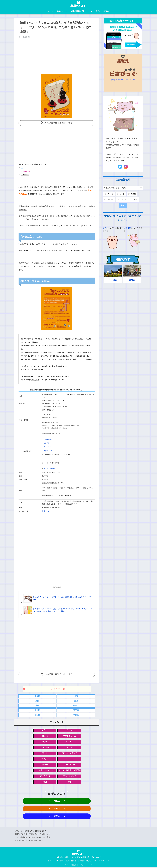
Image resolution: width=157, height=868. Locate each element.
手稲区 (76, 715)
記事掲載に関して (84, 862)
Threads (25, 175)
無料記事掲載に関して (79, 11)
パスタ (45, 782)
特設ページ (46, 511)
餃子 (70, 782)
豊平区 (76, 710)
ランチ (45, 753)
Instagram (26, 171)
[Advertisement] (57, 57)
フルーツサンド (70, 777)
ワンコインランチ (70, 753)
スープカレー (70, 765)
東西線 (57, 809)
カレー (45, 765)
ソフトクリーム (70, 736)
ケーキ (70, 730)
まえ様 (106, 228)
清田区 (37, 715)
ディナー (45, 759)
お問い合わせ (62, 11)
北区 (76, 696)
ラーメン (70, 759)
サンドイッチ (45, 777)
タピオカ (45, 736)
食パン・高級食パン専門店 (70, 771)
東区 (37, 701)
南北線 (57, 801)
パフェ (45, 742)
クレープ (70, 742)
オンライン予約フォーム (52, 468)
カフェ (70, 748)
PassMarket (48, 439)
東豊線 (57, 817)
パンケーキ (45, 748)
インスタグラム (102, 11)
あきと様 (127, 228)
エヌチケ (47, 443)
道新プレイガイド (50, 450)
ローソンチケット (50, 447)
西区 (76, 701)
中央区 (37, 696)
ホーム (51, 11)
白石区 (76, 705)
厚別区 (37, 710)
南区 (37, 705)
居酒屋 (133, 194)
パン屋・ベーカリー (45, 771)
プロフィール (60, 862)
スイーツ (45, 730)
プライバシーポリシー (101, 862)
